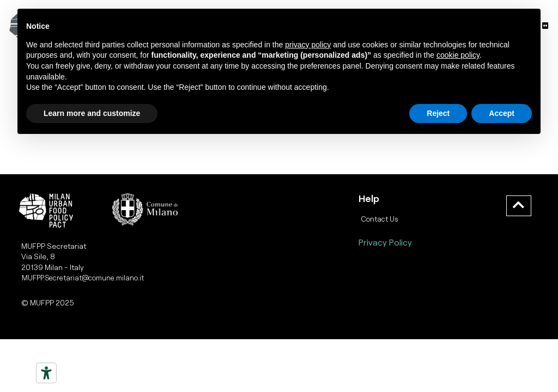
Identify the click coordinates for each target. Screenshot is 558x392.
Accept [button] (502, 113)
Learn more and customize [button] (92, 113)
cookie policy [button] (458, 55)
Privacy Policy (385, 242)
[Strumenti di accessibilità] (46, 373)
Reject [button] (438, 113)
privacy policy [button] (308, 45)
